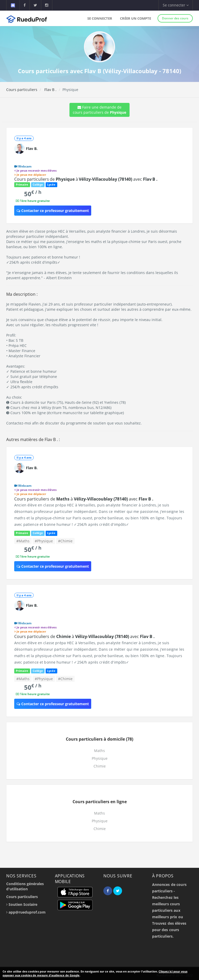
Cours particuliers (22, 90)
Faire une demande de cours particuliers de (99, 110)
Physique (100, 758)
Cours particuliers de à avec (86, 179)
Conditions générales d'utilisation (25, 886)
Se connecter (100, 18)
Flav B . (50, 90)
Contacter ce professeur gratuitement (53, 211)
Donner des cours (175, 18)
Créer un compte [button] (136, 18)
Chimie (100, 766)
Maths (99, 751)
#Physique (44, 541)
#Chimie (65, 541)
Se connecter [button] (176, 5)
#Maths (23, 541)
